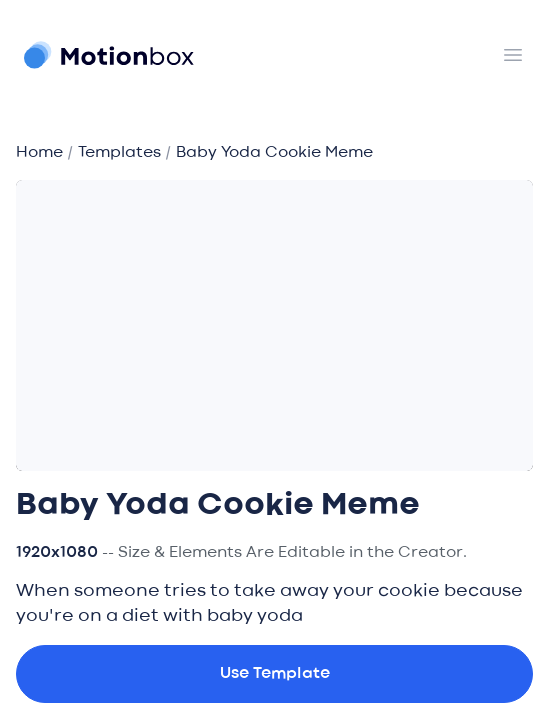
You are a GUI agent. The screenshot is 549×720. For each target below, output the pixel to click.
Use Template (275, 674)
